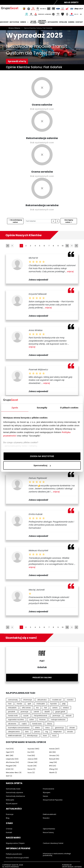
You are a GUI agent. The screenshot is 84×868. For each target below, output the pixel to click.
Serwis (25, 22)
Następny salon (69, 221)
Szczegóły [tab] (42, 408)
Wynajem (63, 22)
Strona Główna (15, 28)
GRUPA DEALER (68, 867)
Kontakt (79, 22)
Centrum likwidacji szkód (42, 22)
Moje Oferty (71, 2)
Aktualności (53, 22)
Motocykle (14, 22)
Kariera (71, 22)
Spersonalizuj (42, 465)
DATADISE (78, 867)
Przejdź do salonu (42, 677)
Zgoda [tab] (15, 408)
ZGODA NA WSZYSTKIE (42, 456)
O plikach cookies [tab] (69, 408)
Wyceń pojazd (33, 22)
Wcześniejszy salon (15, 221)
